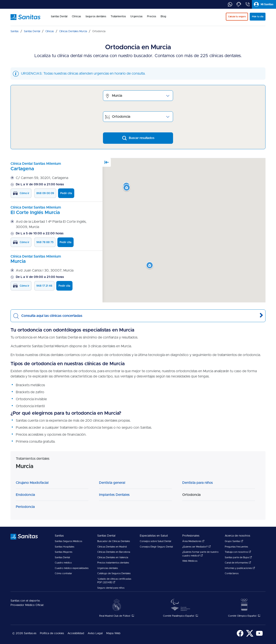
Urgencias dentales (108, 568)
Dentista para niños (198, 483)
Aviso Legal (95, 633)
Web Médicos (190, 561)
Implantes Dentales (114, 495)
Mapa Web (113, 633)
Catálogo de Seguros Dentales (114, 573)
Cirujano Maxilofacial (32, 483)
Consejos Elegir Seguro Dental (156, 547)
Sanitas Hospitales (65, 547)
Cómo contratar (63, 573)
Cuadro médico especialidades (72, 568)
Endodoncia (25, 495)
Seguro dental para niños (111, 588)
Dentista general (112, 483)
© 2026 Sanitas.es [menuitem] (24, 633)
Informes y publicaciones (240, 568)
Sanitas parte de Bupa (238, 557)
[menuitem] (59, 19)
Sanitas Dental (62, 557)
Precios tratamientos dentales (113, 563)
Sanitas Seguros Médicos (68, 541)
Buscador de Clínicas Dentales (114, 541)
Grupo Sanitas (234, 541)
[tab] (230, 4)
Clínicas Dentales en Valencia (113, 557)
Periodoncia (25, 507)
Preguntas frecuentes (236, 547)
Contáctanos (232, 573)
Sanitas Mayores (64, 552)
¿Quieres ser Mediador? (196, 547)
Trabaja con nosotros (238, 552)
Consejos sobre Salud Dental (155, 541)
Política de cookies (52, 633)
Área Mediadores (193, 541)
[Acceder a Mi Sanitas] (264, 4)
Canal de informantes (238, 563)
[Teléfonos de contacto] (248, 4)
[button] (150, 265)
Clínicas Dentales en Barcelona (114, 552)
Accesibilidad (76, 633)
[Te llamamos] (239, 4)
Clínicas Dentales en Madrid (112, 547)
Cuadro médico (63, 563)
